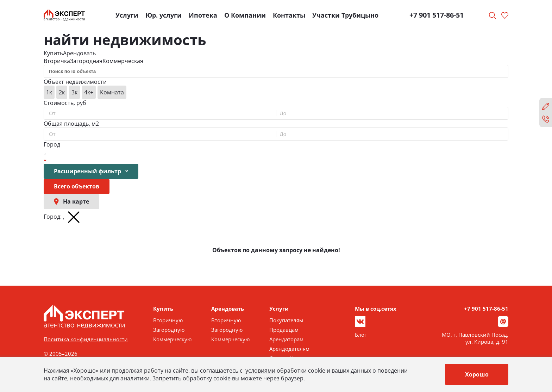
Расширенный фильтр (91, 171)
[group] (276, 92)
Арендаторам (286, 339)
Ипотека (203, 15)
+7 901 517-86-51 (437, 15)
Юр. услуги (164, 15)
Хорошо (477, 374)
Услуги (127, 15)
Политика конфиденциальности (86, 339)
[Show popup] (45, 156)
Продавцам (284, 330)
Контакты (289, 15)
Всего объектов (77, 186)
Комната (112, 92)
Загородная (86, 61)
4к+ (89, 92)
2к (62, 92)
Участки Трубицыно (345, 15)
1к (49, 92)
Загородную (169, 330)
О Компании (245, 15)
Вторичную (168, 320)
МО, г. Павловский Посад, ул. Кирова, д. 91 (475, 338)
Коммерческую (172, 339)
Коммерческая (123, 61)
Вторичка (57, 61)
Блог (361, 335)
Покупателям (286, 320)
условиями (260, 371)
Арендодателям (289, 349)
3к (74, 92)
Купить (53, 53)
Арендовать (79, 53)
